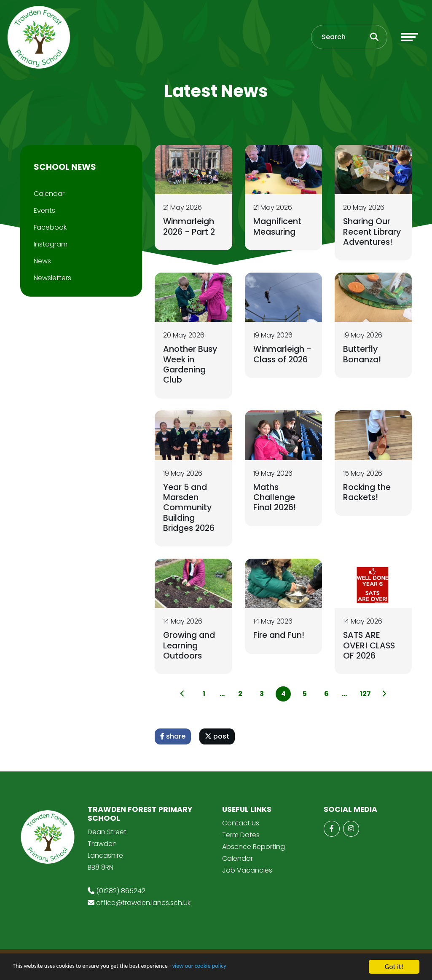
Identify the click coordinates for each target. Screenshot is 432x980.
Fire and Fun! (280, 637)
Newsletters (52, 278)
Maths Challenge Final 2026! (276, 499)
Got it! (394, 967)
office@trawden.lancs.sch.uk (143, 906)
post (217, 740)
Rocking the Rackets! (368, 494)
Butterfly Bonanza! (363, 355)
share (173, 740)
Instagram (51, 244)
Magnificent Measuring (278, 226)
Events (44, 210)
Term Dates (241, 838)
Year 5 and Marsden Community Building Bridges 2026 (191, 509)
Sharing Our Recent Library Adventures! (373, 231)
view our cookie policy (236, 967)
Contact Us (241, 826)
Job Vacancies (247, 874)
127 (365, 697)
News (42, 261)
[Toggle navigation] (410, 39)
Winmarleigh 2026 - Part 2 (191, 226)
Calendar (49, 194)
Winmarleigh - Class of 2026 (283, 355)
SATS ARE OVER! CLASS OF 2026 (370, 648)
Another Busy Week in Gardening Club (191, 365)
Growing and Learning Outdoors (190, 648)
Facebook (50, 227)
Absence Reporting (254, 850)
